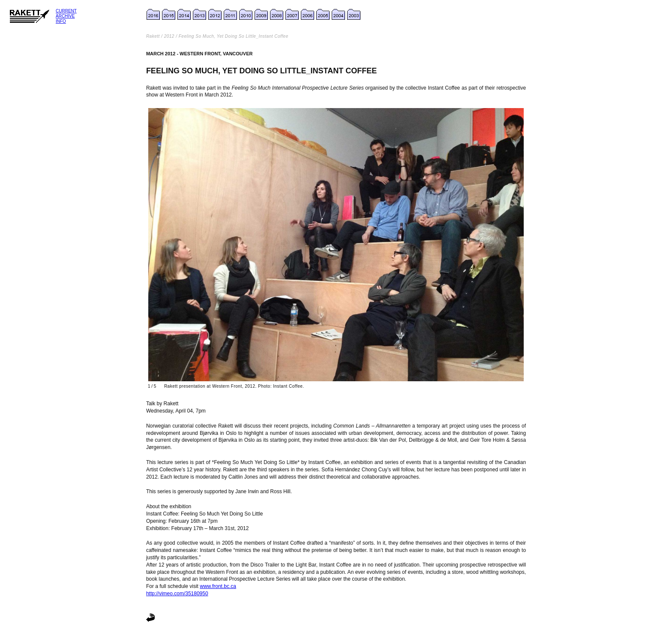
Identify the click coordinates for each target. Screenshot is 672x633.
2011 (231, 15)
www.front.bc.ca (218, 586)
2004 (339, 15)
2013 (200, 15)
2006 (308, 15)
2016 (154, 15)
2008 (277, 15)
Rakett (153, 36)
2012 (216, 15)
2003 (354, 15)
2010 (246, 15)
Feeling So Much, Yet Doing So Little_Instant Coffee (234, 36)
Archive (65, 16)
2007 (293, 15)
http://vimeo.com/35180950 (177, 594)
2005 (324, 15)
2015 (169, 15)
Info (61, 21)
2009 (262, 15)
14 (182, 15)
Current (66, 11)
